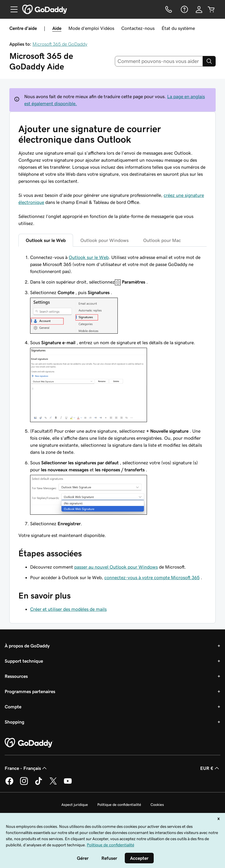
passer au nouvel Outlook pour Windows (116, 567)
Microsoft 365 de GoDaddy (60, 44)
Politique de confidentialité (119, 805)
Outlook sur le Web (89, 257)
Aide (57, 28)
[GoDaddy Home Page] (29, 743)
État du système (178, 28)
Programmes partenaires (30, 691)
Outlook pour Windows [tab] (104, 240)
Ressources (16, 676)
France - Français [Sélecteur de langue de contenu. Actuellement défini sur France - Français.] (26, 768)
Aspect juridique (75, 805)
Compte (13, 707)
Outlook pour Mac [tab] (162, 240)
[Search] (209, 61)
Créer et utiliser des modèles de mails (68, 609)
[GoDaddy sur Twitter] (53, 784)
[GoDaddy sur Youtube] (68, 784)
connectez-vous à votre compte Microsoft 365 (152, 577)
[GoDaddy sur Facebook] (9, 784)
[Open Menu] (12, 9)
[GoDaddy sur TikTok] (39, 784)
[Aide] (184, 9)
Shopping (14, 722)
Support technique (24, 661)
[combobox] (159, 61)
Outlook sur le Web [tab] (46, 240)
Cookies (157, 805)
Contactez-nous (138, 28)
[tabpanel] (112, 396)
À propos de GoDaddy (27, 646)
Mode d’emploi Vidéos (91, 28)
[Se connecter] (199, 9)
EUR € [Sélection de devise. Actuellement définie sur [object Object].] (210, 768)
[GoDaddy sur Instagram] (24, 784)
